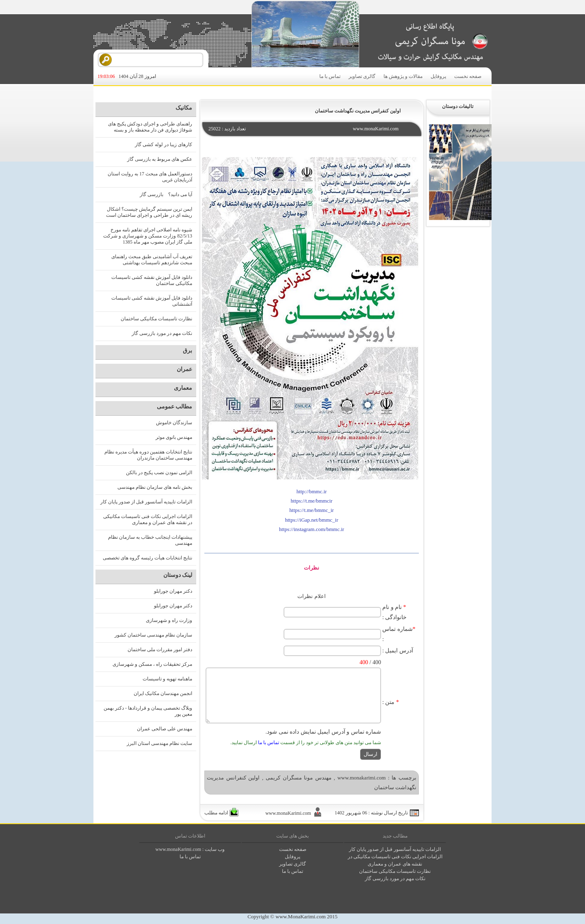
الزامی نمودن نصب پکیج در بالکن (159, 473)
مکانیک (184, 108)
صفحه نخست (468, 76)
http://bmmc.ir (312, 491)
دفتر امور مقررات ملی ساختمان (160, 650)
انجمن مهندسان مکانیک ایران (163, 693)
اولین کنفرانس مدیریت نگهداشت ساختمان (358, 111)
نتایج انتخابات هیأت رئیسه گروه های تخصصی (147, 558)
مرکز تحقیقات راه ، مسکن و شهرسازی (152, 664)
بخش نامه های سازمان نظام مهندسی (155, 487)
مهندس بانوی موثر (174, 437)
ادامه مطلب (216, 813)
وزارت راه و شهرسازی (169, 620)
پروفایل (438, 76)
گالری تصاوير (292, 864)
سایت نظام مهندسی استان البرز (159, 743)
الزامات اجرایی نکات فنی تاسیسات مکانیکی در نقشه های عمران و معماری (148, 519)
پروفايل (292, 857)
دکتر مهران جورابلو (173, 591)
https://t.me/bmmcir (312, 501)
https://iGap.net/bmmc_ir (311, 520)
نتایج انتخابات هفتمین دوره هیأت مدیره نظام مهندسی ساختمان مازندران (148, 455)
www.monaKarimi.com (179, 849)
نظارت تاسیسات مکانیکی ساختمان (156, 319)
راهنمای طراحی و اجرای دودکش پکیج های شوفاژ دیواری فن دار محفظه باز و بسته (150, 127)
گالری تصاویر (362, 76)
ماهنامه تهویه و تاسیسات (167, 679)
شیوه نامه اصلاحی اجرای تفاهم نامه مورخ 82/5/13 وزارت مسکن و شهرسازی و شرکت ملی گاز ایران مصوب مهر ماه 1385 (148, 236)
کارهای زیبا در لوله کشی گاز (164, 145)
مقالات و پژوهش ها (403, 76)
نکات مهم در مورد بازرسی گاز (162, 333)
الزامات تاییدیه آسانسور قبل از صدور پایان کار (146, 502)
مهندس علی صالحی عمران (165, 729)
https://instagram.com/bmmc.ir (312, 529)
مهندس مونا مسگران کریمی (299, 778)
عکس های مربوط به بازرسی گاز (160, 159)
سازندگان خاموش (174, 423)
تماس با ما (330, 76)
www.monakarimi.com (361, 778)
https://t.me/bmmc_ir (311, 510)
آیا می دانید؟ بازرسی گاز (166, 194)
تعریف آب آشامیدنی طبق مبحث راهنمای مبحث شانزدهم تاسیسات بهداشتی (152, 260)
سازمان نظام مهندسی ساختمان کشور (153, 635)
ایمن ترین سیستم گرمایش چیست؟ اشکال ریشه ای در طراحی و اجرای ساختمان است (149, 212)
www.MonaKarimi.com (300, 916)
